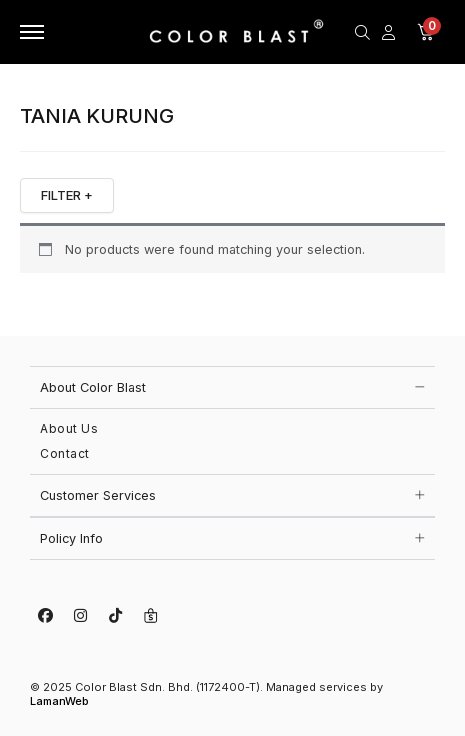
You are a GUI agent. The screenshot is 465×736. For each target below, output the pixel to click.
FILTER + (67, 195)
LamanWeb (59, 701)
